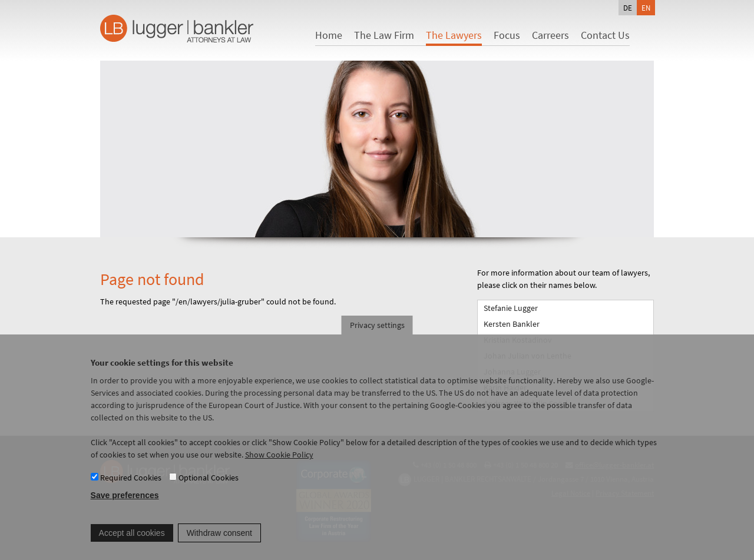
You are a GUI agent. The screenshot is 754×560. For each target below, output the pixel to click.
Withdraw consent (219, 542)
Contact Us (605, 35)
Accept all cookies (132, 542)
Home (329, 35)
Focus (507, 35)
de (628, 8)
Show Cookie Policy (279, 463)
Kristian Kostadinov (518, 340)
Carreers (550, 35)
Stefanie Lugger (511, 308)
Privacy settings (377, 334)
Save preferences (125, 505)
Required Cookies (131, 486)
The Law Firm (384, 35)
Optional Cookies (209, 486)
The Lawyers (454, 35)
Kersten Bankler (512, 324)
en (646, 8)
